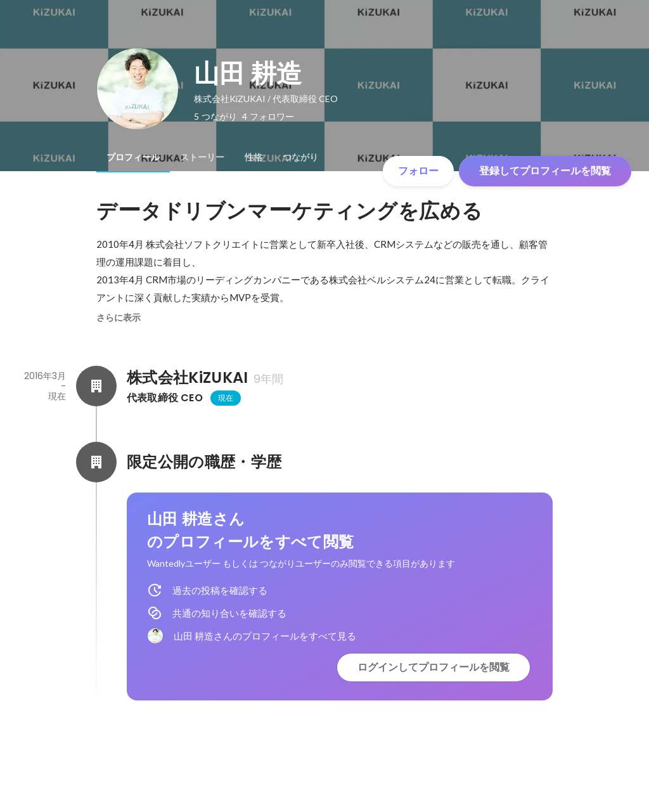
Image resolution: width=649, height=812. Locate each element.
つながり (300, 157)
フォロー (418, 171)
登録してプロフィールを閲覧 (545, 171)
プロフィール (133, 157)
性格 (254, 157)
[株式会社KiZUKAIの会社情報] (96, 386)
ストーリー (202, 157)
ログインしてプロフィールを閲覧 (434, 667)
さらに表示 (119, 318)
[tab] (133, 157)
